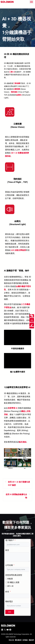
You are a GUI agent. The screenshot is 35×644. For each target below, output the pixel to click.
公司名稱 (9, 565)
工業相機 (17, 83)
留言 (7, 550)
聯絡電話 (9, 601)
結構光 (19, 95)
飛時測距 (14, 92)
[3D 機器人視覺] (6, 582)
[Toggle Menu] (31, 2)
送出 (10, 612)
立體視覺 (17, 89)
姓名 (7, 592)
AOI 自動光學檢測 (18, 250)
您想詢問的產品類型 (14, 575)
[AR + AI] (6, 586)
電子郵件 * (10, 540)
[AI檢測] (6, 579)
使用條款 (25, 640)
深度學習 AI (13, 408)
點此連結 (23, 442)
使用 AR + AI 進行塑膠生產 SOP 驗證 (19, 483)
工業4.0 (12, 72)
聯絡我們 (31, 640)
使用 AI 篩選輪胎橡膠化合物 (16, 496)
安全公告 (11, 640)
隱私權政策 (18, 640)
